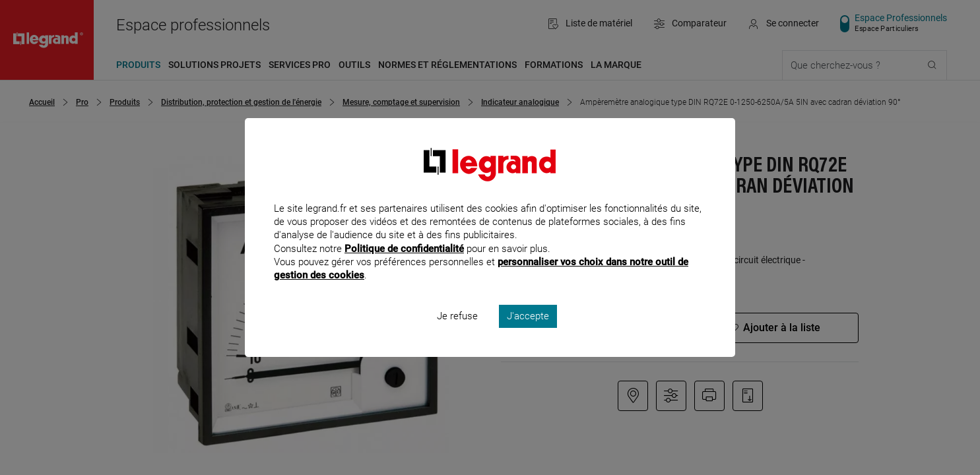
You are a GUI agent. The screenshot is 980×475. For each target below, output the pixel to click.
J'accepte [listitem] (528, 334)
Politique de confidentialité (404, 266)
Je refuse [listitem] (457, 334)
